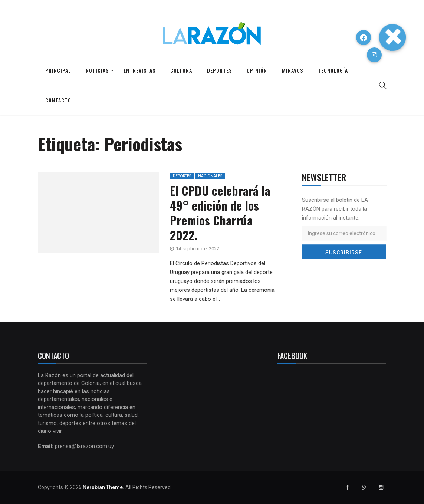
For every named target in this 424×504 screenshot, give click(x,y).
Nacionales (210, 176)
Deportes (219, 70)
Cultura (181, 70)
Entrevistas (139, 70)
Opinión (257, 70)
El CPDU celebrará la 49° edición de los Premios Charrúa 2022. (220, 213)
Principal (58, 70)
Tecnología (333, 70)
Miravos (292, 70)
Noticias (97, 70)
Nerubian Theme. (103, 487)
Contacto (58, 100)
